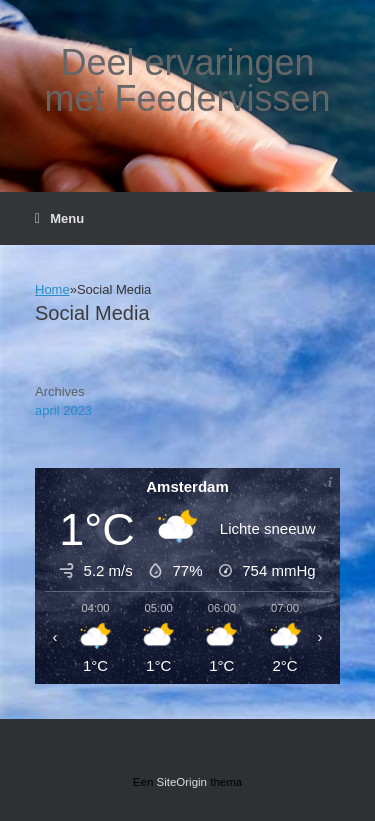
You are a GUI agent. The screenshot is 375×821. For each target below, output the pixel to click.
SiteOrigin (182, 782)
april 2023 (63, 410)
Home (52, 289)
